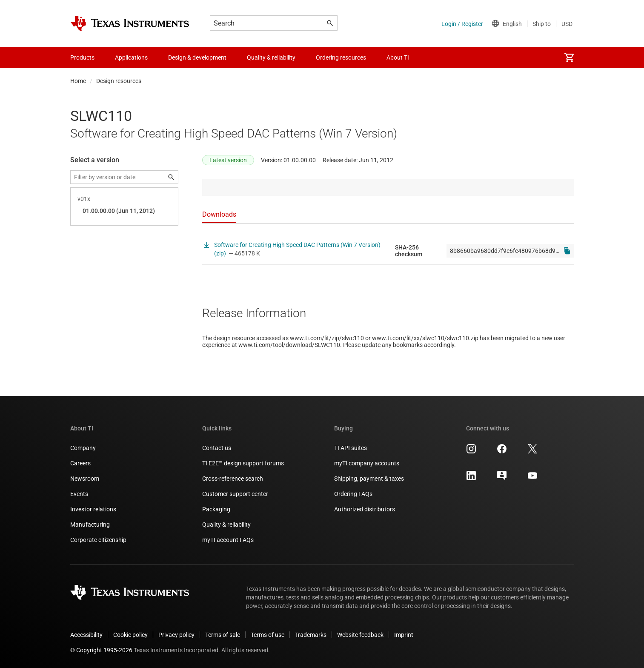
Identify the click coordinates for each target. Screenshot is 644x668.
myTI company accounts (367, 463)
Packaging (216, 509)
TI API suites (351, 448)
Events (79, 494)
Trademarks (311, 635)
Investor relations (93, 509)
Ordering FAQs (353, 494)
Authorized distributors (365, 509)
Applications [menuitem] (131, 57)
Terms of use (268, 635)
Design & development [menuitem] (197, 57)
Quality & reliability (226, 525)
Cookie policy (130, 635)
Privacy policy (176, 635)
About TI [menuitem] (398, 57)
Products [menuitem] (82, 57)
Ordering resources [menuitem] (341, 57)
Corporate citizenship (98, 540)
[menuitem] (569, 57)
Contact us (217, 448)
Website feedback (360, 635)
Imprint (404, 635)
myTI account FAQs (228, 540)
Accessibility (86, 635)
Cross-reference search (233, 479)
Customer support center (235, 494)
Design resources (119, 81)
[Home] (130, 23)
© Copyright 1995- (101, 650)
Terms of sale (223, 635)
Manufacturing (90, 525)
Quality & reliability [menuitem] (271, 57)
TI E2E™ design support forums (243, 463)
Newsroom (85, 479)
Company (83, 448)
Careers (80, 463)
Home (78, 81)
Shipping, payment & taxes (369, 479)
